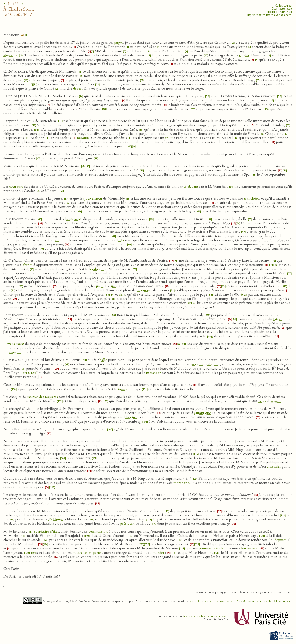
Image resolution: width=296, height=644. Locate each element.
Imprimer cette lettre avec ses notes (270, 15)
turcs (114, 286)
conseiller (17, 352)
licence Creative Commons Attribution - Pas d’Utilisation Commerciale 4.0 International (240, 601)
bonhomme (98, 269)
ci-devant (191, 187)
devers (78, 88)
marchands (182, 483)
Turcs (57, 240)
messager (153, 373)
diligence (130, 417)
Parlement (249, 548)
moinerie (144, 290)
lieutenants (74, 219)
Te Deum (56, 519)
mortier (158, 553)
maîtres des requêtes (42, 397)
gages (276, 401)
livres (262, 401)
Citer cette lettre (282, 9)
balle (103, 360)
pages (119, 43)
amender (274, 466)
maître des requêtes (87, 553)
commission (98, 532)
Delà (120, 240)
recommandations (205, 364)
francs (28, 265)
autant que (203, 413)
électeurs (10, 55)
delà (122, 294)
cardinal (246, 55)
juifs (99, 286)
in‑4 (169, 138)
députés (281, 540)
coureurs (16, 187)
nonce (123, 389)
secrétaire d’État (46, 532)
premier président (213, 548)
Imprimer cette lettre (280, 12)
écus (244, 294)
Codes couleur (284, 6)
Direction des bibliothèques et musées (205, 616)
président (127, 524)
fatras (277, 319)
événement (15, 344)
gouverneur (93, 198)
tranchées (252, 198)
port (210, 336)
